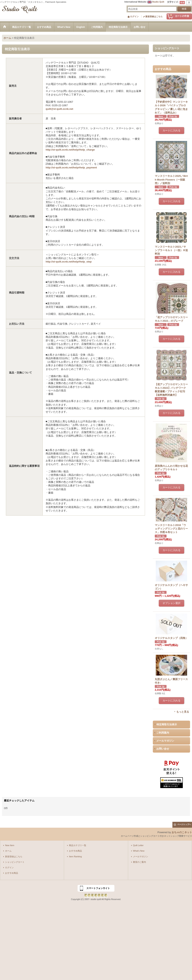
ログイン (134, 16)
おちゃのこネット (182, 832)
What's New (139, 851)
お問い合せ (163, 749)
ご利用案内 (163, 733)
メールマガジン (165, 741)
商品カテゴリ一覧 (78, 845)
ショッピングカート (15, 862)
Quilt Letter (138, 845)
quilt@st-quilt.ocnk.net (59, 109)
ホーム (8, 851)
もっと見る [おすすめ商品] (183, 712)
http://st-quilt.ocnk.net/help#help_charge (70, 150)
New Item (10, 845)
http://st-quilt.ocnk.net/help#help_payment (71, 168)
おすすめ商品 (12, 873)
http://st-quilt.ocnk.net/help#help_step (69, 262)
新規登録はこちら (154, 16)
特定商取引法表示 (167, 724)
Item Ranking (75, 856)
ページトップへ (184, 824)
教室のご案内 (139, 862)
